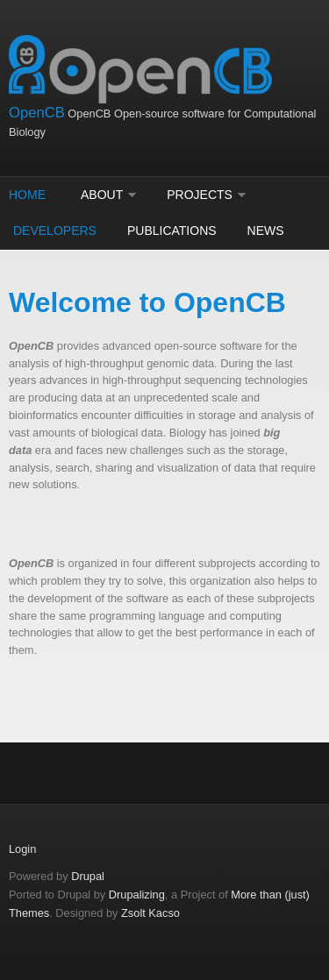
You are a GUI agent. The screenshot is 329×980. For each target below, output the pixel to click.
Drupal (88, 876)
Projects (200, 195)
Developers (55, 231)
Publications (172, 231)
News (266, 231)
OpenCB (37, 113)
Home (27, 195)
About (102, 195)
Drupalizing (137, 895)
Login (22, 849)
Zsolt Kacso (150, 913)
